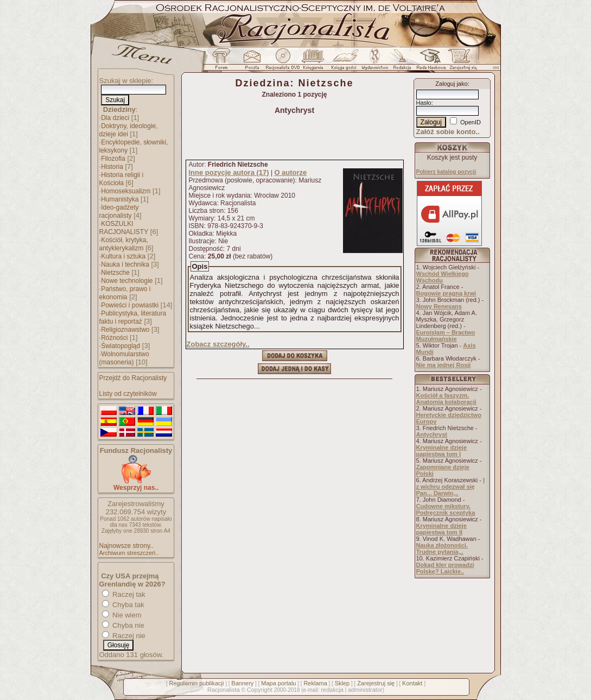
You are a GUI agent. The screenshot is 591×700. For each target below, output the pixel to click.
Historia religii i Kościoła (122, 179)
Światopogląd (120, 346)
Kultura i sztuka (123, 256)
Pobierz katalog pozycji (446, 172)
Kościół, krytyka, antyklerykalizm (124, 244)
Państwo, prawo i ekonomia (125, 293)
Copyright (260, 690)
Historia (112, 167)
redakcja (332, 690)
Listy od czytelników (128, 394)
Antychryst (432, 434)
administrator (365, 690)
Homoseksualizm (126, 191)
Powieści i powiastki (130, 305)
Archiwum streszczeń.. (129, 553)
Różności (114, 338)
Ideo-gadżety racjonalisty (119, 212)
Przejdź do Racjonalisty (133, 378)
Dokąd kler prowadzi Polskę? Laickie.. (445, 568)
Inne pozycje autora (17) (229, 172)
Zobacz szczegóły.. (218, 344)
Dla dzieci (115, 118)
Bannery (242, 683)
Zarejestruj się (376, 683)
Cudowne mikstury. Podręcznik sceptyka (446, 509)
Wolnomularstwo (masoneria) (124, 358)
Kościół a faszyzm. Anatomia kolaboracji (446, 399)
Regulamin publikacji (197, 683)
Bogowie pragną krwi (446, 293)
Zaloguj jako (451, 84)
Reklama (315, 683)
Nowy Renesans (439, 306)
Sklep (342, 683)
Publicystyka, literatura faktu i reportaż (133, 317)
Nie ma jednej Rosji (444, 365)
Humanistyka (120, 199)
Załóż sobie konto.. (448, 132)
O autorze (290, 172)
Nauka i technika (125, 264)
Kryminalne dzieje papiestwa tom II (442, 529)
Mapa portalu (278, 683)
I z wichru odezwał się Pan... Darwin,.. (451, 487)
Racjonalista (224, 690)
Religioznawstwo (125, 330)
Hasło (424, 103)
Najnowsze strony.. (126, 546)
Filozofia (113, 159)
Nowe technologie (127, 281)
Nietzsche (115, 273)
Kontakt (412, 683)
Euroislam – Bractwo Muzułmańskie (446, 336)
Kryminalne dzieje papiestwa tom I (442, 451)
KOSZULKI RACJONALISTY (124, 228)
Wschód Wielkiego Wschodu (443, 277)
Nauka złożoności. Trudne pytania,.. (442, 548)
